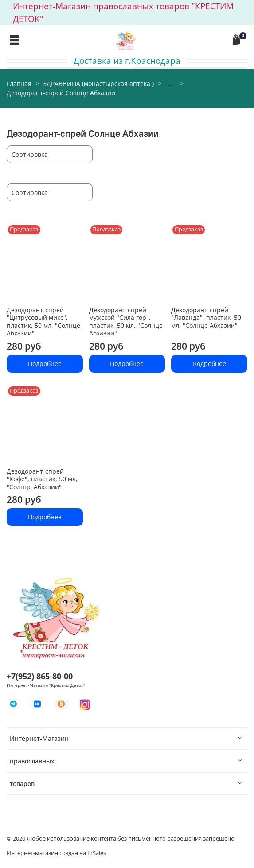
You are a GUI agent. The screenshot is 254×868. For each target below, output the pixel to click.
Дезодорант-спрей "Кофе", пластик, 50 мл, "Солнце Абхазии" (42, 479)
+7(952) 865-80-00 (40, 676)
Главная (19, 84)
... (171, 84)
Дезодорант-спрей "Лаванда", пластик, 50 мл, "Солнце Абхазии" (206, 318)
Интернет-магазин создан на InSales (56, 853)
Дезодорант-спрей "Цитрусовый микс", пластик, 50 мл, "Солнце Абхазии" (43, 322)
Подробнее (45, 364)
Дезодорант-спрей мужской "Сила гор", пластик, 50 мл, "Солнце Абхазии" (126, 322)
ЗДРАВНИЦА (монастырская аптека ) (98, 84)
